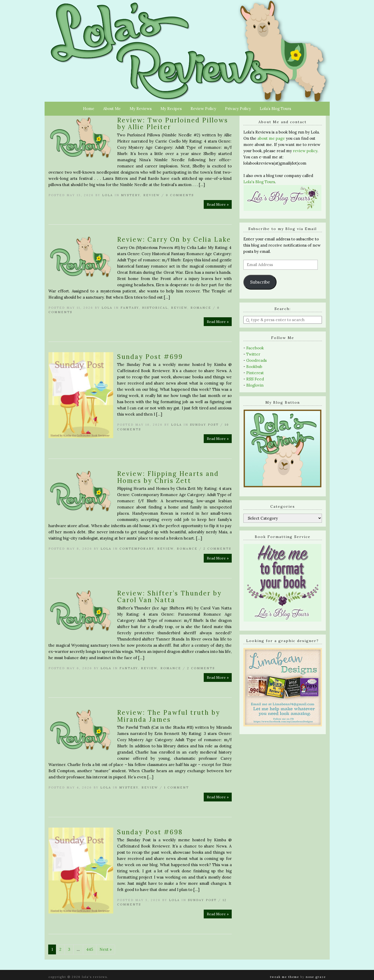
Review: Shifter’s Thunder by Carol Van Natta (169, 597)
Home (89, 109)
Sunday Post (204, 425)
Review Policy (203, 109)
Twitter (253, 354)
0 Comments (180, 195)
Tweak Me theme (285, 977)
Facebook (255, 348)
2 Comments (217, 549)
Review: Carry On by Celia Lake (174, 240)
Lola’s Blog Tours (275, 109)
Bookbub (254, 367)
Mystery (131, 195)
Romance (201, 308)
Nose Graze (316, 977)
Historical (155, 308)
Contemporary (137, 549)
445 (90, 949)
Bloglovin (255, 385)
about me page (271, 138)
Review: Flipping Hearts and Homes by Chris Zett (168, 477)
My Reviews (141, 109)
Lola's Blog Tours (259, 182)
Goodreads (256, 360)
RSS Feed (255, 379)
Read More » (218, 204)
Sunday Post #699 (150, 357)
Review (152, 195)
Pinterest (255, 373)
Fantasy (130, 308)
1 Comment (177, 787)
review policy (305, 151)
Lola (108, 195)
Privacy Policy (238, 109)
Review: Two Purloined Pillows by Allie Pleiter (173, 124)
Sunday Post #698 (150, 832)
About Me (112, 109)
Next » (106, 949)
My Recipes (171, 109)
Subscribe (260, 282)
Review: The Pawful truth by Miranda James (169, 716)
